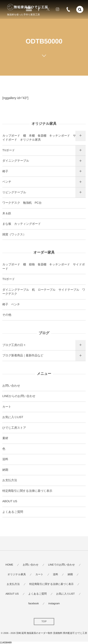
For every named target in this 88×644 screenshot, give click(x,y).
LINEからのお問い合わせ (19, 396)
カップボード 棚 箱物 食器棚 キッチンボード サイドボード (44, 267)
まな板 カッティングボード (22, 224)
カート (7, 407)
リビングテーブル (14, 192)
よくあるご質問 (13, 512)
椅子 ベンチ (11, 304)
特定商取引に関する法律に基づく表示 (27, 491)
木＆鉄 (7, 213)
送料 (5, 459)
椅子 (5, 171)
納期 (5, 470)
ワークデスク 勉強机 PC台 (22, 203)
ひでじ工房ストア (14, 428)
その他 (7, 315)
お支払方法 (10, 480)
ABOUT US (10, 501)
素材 (5, 438)
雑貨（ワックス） (14, 234)
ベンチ (7, 182)
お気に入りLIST (13, 417)
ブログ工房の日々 (14, 345)
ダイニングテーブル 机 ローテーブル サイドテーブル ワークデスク (44, 292)
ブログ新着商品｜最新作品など (23, 355)
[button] (80, 9)
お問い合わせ (11, 386)
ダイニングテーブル (16, 161)
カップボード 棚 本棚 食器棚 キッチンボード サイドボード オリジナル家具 (39, 138)
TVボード (9, 150)
